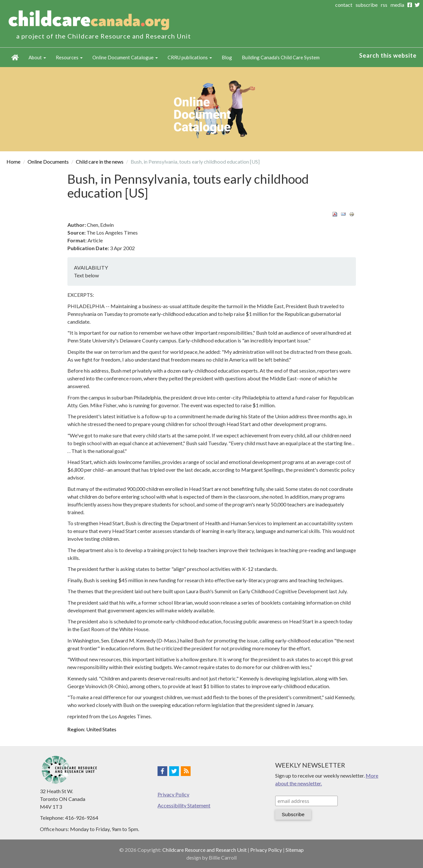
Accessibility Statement (184, 805)
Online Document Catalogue (125, 57)
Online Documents (48, 162)
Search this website (388, 55)
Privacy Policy (173, 794)
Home (15, 57)
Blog (227, 57)
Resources (69, 57)
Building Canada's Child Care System (281, 57)
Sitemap (295, 850)
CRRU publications (190, 57)
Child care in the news (100, 162)
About (37, 57)
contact (344, 5)
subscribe (367, 5)
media (397, 5)
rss (384, 5)
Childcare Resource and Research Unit (205, 850)
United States (101, 729)
